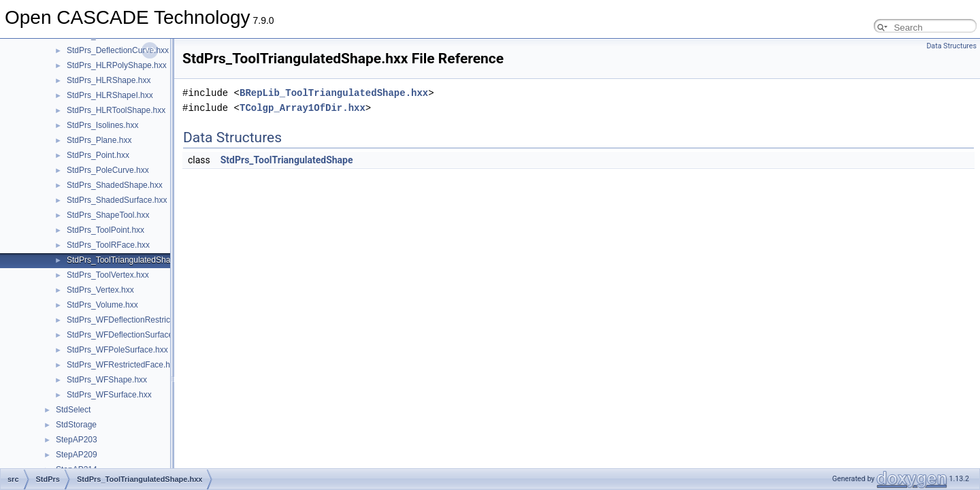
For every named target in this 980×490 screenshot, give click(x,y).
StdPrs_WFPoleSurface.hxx (117, 350)
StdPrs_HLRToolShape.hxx (116, 110)
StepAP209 (77, 455)
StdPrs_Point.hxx (98, 155)
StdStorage (76, 425)
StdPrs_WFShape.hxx (107, 380)
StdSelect (73, 410)
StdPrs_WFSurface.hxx (109, 395)
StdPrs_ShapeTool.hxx (108, 215)
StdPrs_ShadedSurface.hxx (117, 200)
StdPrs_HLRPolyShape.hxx (117, 65)
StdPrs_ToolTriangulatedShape (287, 160)
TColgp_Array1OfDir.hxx (303, 108)
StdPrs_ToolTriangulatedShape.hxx (131, 260)
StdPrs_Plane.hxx (99, 140)
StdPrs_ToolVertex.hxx (108, 275)
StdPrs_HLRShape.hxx (109, 80)
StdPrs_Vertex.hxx (100, 290)
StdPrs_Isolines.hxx (102, 125)
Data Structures (951, 46)
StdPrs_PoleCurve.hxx (108, 170)
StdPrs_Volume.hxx (102, 305)
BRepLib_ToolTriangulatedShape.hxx (334, 93)
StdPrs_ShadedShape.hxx (115, 185)
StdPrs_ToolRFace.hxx (108, 245)
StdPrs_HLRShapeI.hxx (110, 95)
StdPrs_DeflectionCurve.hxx (118, 50)
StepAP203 (77, 440)
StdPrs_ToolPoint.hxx (105, 230)
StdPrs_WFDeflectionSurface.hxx (127, 335)
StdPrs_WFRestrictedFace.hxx (122, 365)
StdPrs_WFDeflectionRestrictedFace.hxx (141, 320)
